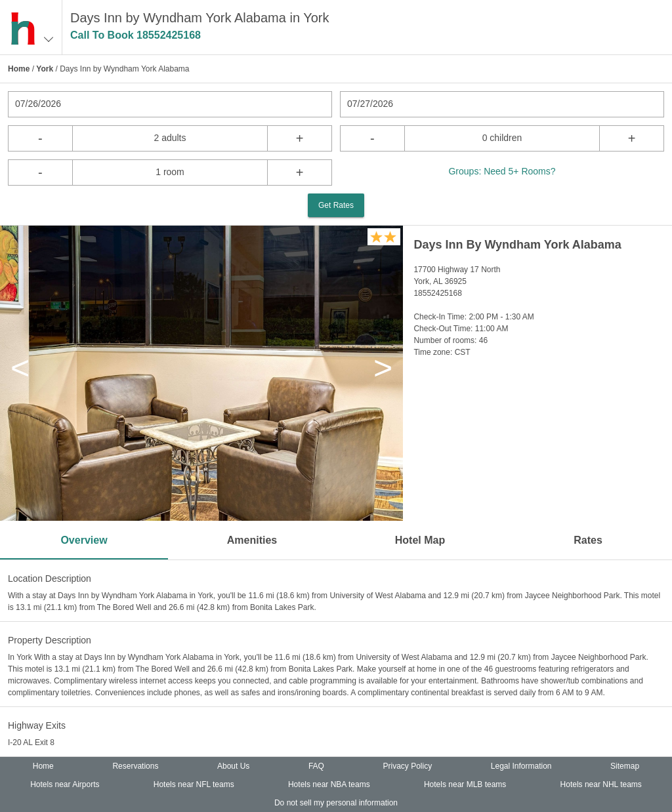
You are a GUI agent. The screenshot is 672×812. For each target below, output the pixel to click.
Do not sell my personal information (336, 803)
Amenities (252, 540)
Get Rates (336, 205)
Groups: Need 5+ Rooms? (502, 171)
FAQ (316, 766)
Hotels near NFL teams (194, 784)
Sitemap (625, 766)
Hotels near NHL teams (601, 784)
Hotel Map (420, 540)
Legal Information (521, 766)
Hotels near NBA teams (329, 784)
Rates (588, 540)
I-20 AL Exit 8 (31, 742)
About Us (233, 766)
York (45, 69)
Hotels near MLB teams (465, 784)
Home (19, 69)
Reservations (135, 766)
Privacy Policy (408, 766)
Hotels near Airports (65, 784)
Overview (84, 540)
